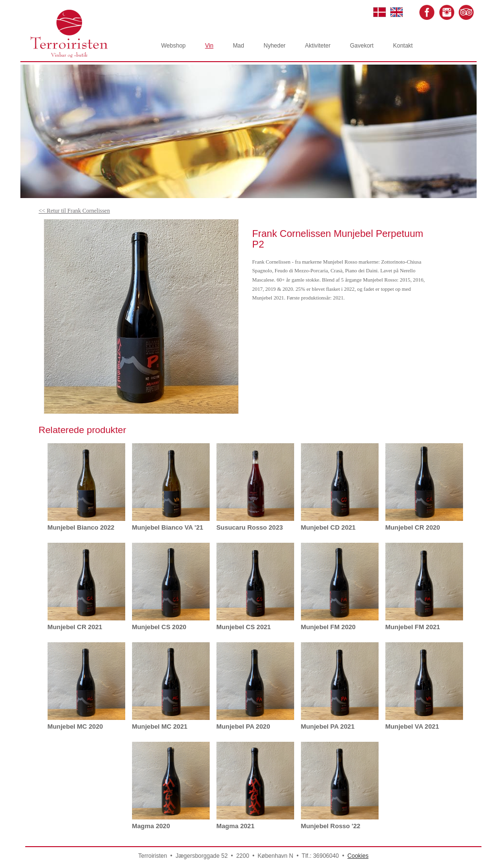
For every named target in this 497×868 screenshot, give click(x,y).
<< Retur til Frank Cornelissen (75, 211)
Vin (209, 46)
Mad (239, 46)
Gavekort (362, 46)
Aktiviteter (318, 46)
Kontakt (403, 46)
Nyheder (274, 46)
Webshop (173, 46)
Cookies (358, 856)
